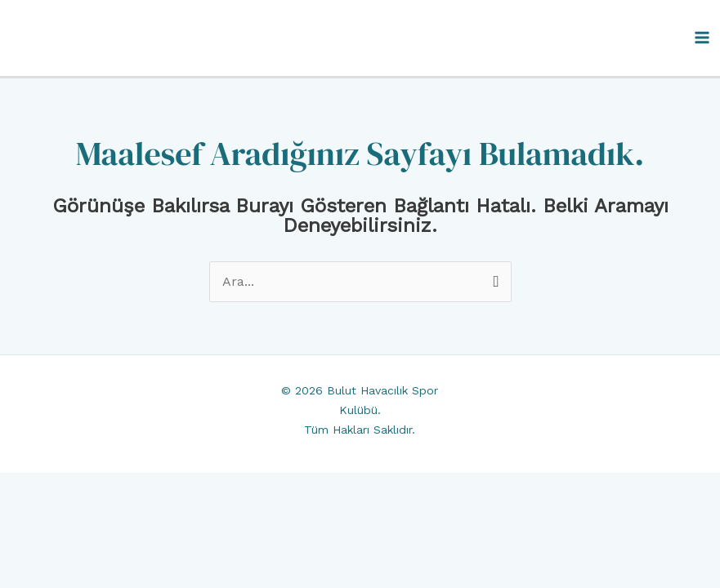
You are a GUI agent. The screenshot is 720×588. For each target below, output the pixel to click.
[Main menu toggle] (702, 38)
